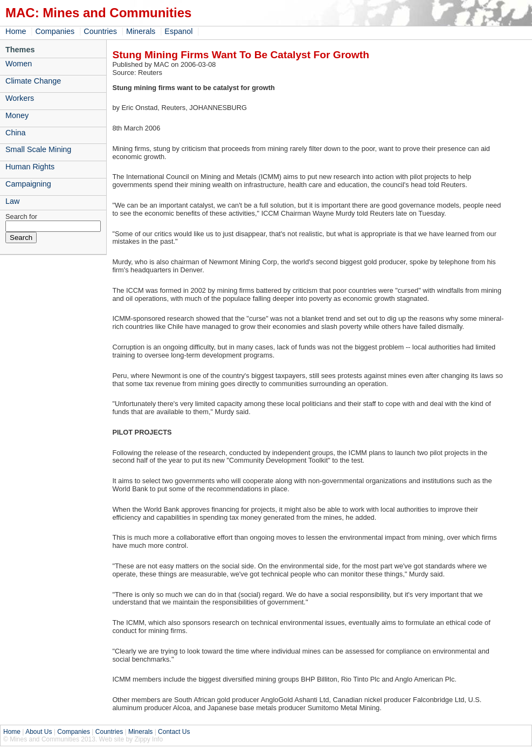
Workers (20, 98)
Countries (100, 31)
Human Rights (30, 167)
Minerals (141, 31)
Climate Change (33, 81)
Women (19, 64)
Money (17, 115)
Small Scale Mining (38, 149)
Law (12, 201)
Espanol (178, 31)
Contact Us (174, 732)
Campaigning (28, 184)
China (16, 133)
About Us (39, 732)
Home (16, 31)
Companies (55, 31)
